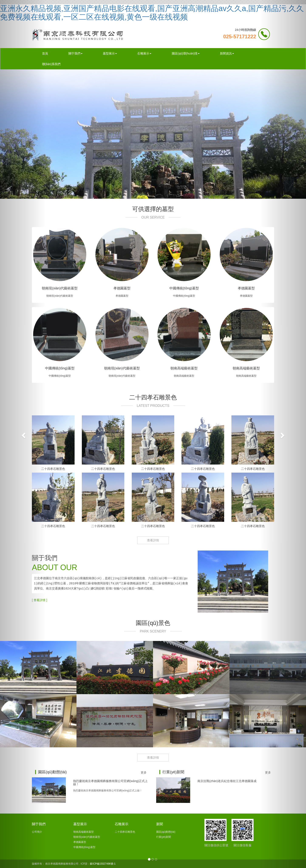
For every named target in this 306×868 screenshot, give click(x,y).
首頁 (45, 53)
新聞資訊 (227, 53)
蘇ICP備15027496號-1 (103, 864)
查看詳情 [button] (153, 540)
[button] (23, 434)
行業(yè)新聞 (164, 837)
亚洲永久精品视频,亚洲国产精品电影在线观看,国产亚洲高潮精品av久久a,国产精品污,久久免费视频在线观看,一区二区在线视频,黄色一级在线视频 (152, 13)
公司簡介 (37, 832)
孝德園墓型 (80, 842)
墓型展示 (110, 53)
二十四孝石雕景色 (53, 469)
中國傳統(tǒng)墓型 (84, 847)
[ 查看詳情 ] (40, 600)
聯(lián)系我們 (51, 64)
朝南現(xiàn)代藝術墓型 (87, 837)
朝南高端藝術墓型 (84, 832)
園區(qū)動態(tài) (166, 832)
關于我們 (75, 53)
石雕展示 (144, 53)
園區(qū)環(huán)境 (186, 53)
